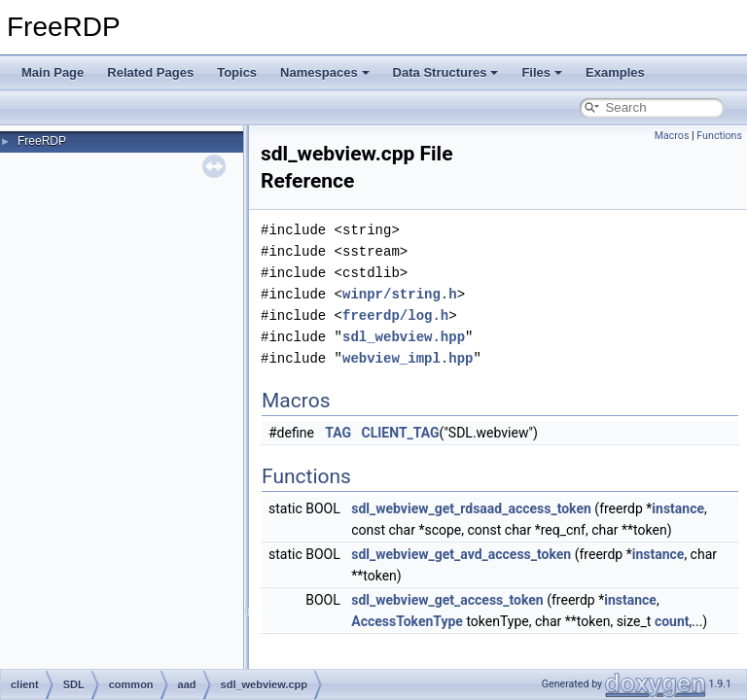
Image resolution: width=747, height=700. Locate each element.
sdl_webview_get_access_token (447, 600)
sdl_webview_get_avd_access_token (461, 554)
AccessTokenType (407, 621)
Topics (237, 72)
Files (542, 72)
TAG (338, 433)
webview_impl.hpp (408, 358)
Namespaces (325, 72)
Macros (672, 136)
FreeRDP (42, 141)
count (672, 621)
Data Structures (446, 72)
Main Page (53, 72)
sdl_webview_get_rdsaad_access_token (471, 508)
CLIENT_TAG (401, 433)
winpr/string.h (400, 294)
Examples (615, 72)
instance (678, 508)
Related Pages (150, 72)
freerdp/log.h (395, 315)
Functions (719, 136)
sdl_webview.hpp (404, 337)
